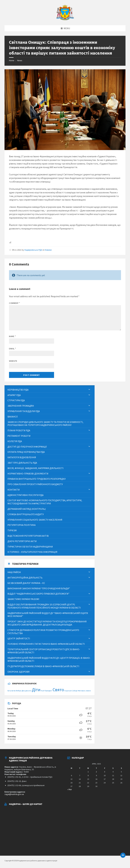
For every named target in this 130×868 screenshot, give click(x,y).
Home (12, 60)
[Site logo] (65, 19)
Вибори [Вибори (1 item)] (19, 691)
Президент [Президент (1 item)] (48, 691)
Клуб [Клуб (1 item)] (43, 691)
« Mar (70, 789)
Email (13, 349)
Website (13, 361)
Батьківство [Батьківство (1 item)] (12, 691)
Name (12, 336)
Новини (48, 250)
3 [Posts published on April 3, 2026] (105, 772)
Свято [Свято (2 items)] (58, 690)
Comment (15, 303)
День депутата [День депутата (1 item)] (27, 691)
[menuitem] (50, 390)
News (20, 60)
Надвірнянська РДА (33, 250)
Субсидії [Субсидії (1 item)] (75, 691)
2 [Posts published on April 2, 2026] (96, 772)
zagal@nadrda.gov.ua (14, 794)
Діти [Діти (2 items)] (36, 690)
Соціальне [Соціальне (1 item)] (68, 691)
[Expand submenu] (89, 390)
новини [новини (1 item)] (88, 691)
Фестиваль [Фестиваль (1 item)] (82, 691)
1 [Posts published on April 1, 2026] (88, 772)
